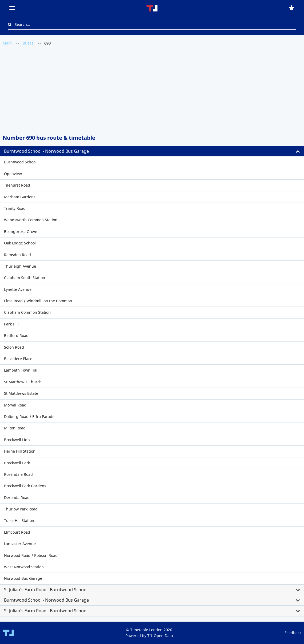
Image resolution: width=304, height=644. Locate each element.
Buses (28, 43)
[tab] (152, 151)
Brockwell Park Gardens (25, 486)
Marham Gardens (20, 197)
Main (7, 43)
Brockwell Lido (17, 440)
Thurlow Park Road (21, 509)
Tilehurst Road (17, 185)
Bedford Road (16, 335)
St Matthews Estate (21, 393)
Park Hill (11, 324)
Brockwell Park (17, 463)
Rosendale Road (18, 474)
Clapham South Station (25, 278)
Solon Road (14, 347)
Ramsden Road (17, 255)
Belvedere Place (18, 359)
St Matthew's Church (23, 382)
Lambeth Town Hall (21, 370)
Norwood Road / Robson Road (31, 555)
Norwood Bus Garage (23, 578)
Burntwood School (20, 162)
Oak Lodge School (20, 243)
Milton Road (15, 428)
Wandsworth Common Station (31, 220)
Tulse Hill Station (19, 520)
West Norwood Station (24, 567)
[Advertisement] (152, 90)
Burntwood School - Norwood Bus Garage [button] (46, 151)
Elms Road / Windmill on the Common (38, 301)
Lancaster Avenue (20, 544)
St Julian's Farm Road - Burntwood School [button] (46, 590)
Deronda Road (17, 498)
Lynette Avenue (18, 289)
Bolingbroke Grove (21, 232)
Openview (13, 174)
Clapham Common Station (27, 312)
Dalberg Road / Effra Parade (29, 416)
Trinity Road (15, 208)
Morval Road (15, 405)
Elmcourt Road (17, 532)
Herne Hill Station (20, 451)
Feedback (293, 633)
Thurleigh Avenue (20, 266)
